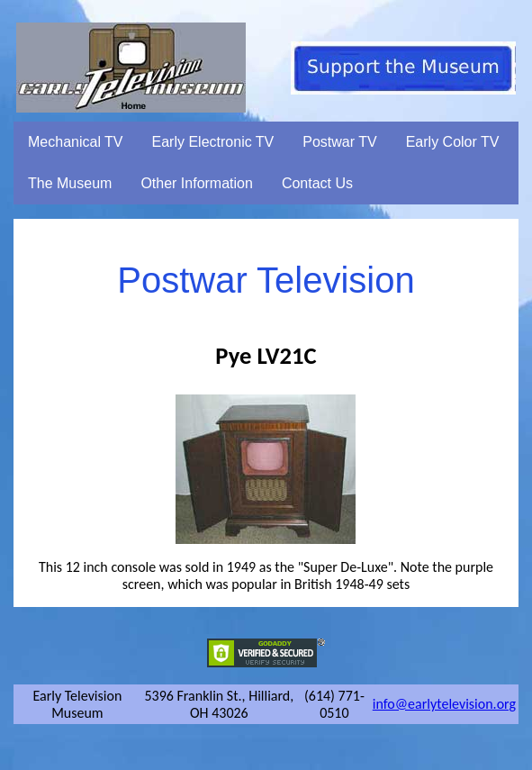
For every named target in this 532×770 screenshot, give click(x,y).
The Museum (70, 183)
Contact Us (317, 183)
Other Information (197, 183)
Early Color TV (453, 142)
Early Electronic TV (213, 142)
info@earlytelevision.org (444, 704)
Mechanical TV (76, 142)
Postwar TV (339, 142)
